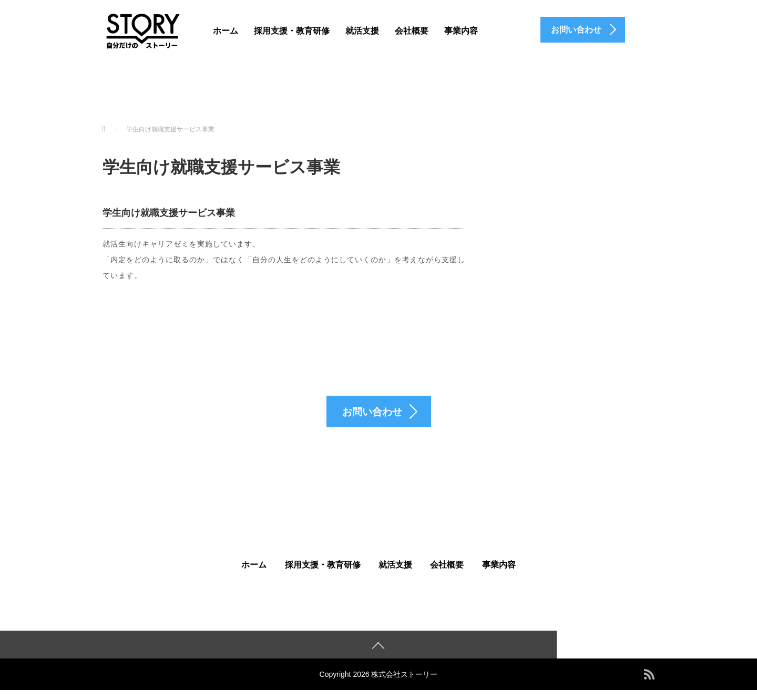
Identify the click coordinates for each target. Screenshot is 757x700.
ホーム (226, 31)
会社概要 (412, 31)
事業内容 (461, 31)
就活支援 (362, 31)
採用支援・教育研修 (292, 31)
